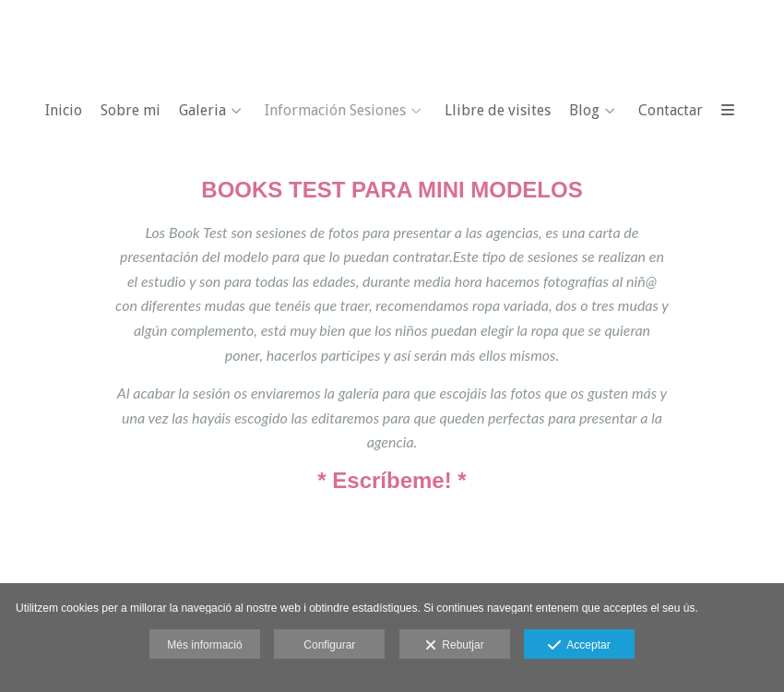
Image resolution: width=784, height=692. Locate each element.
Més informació (204, 645)
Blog (584, 111)
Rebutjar (455, 646)
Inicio (64, 111)
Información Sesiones (335, 111)
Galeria (202, 111)
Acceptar (579, 646)
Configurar (329, 645)
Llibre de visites (498, 111)
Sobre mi (131, 111)
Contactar (671, 111)
